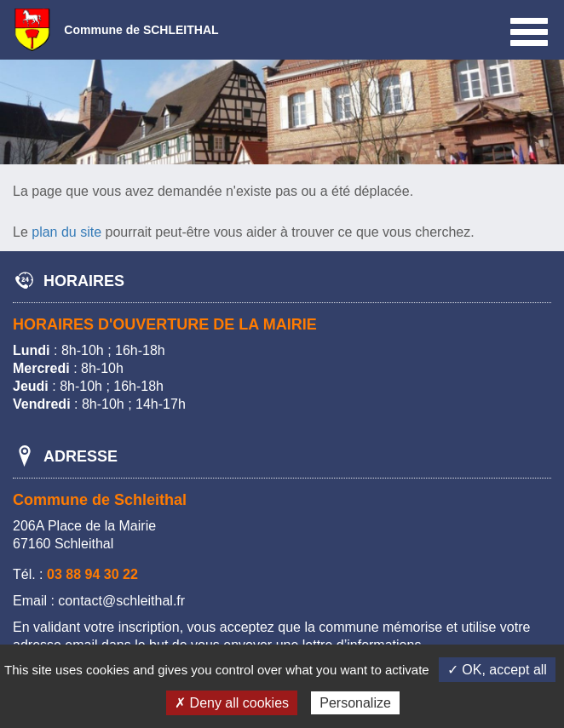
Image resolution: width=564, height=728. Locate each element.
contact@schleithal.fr (121, 601)
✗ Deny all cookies (232, 703)
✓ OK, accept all (497, 670)
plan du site (66, 232)
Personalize (355, 703)
